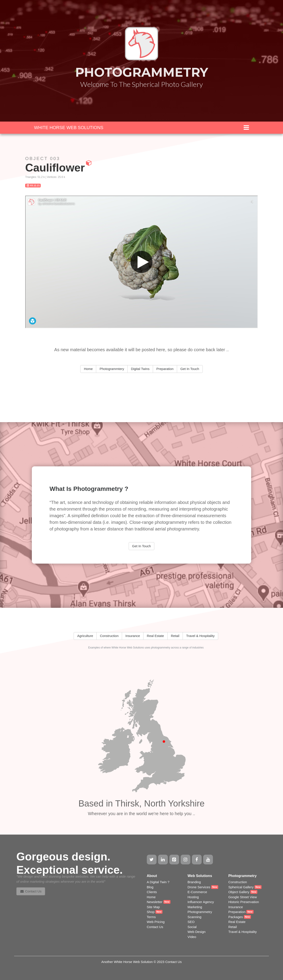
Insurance (236, 907)
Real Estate (237, 922)
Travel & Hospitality (243, 932)
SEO (191, 922)
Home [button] (88, 369)
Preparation (237, 912)
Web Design (196, 932)
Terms (151, 917)
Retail (233, 927)
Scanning (194, 917)
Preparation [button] (165, 369)
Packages (236, 917)
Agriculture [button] (85, 636)
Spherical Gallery (241, 887)
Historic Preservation (244, 902)
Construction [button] (109, 636)
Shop (151, 912)
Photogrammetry (200, 912)
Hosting (193, 897)
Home (151, 897)
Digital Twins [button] (140, 369)
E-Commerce (197, 892)
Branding (194, 882)
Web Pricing (156, 922)
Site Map (153, 907)
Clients (152, 892)
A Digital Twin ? (158, 882)
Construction (238, 882)
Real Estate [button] (155, 636)
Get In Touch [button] (190, 369)
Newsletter (155, 902)
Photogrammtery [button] (112, 369)
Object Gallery (239, 892)
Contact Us (155, 927)
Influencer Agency (201, 902)
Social (192, 927)
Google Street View (243, 897)
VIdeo (192, 937)
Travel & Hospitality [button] (200, 636)
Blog (150, 887)
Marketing (195, 907)
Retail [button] (175, 636)
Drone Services (199, 887)
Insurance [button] (133, 636)
